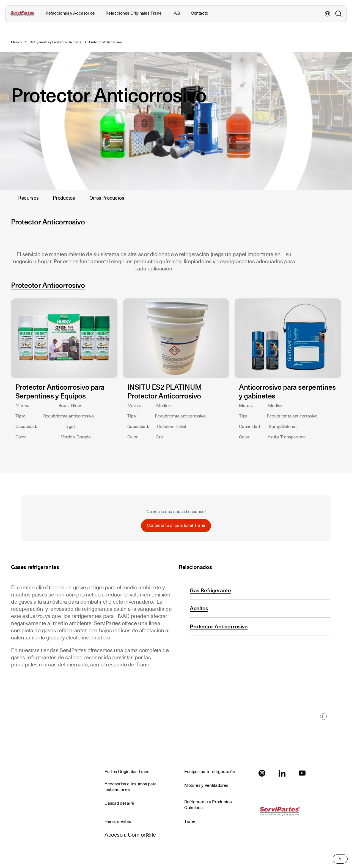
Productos (64, 198)
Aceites (199, 608)
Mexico (16, 42)
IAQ (176, 13)
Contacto (200, 13)
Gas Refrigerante (210, 590)
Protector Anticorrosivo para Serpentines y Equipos (60, 391)
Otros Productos (107, 198)
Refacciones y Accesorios (70, 13)
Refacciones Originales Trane (134, 13)
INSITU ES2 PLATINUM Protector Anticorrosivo (165, 391)
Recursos (28, 198)
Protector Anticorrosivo (48, 285)
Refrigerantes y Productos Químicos (55, 42)
